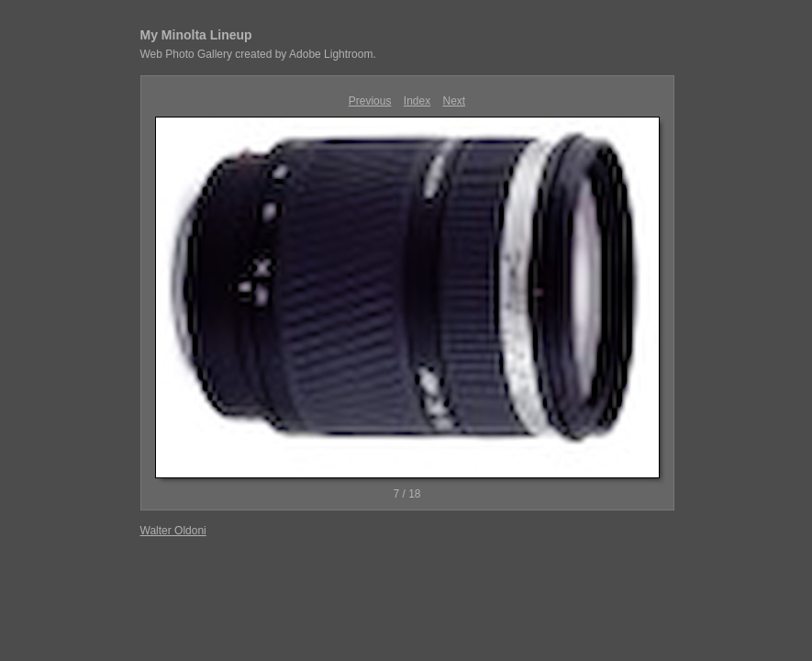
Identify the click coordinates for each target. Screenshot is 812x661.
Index (417, 101)
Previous (370, 101)
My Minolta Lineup (196, 35)
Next (455, 101)
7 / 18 (406, 494)
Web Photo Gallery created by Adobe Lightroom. (258, 54)
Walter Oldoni (173, 531)
